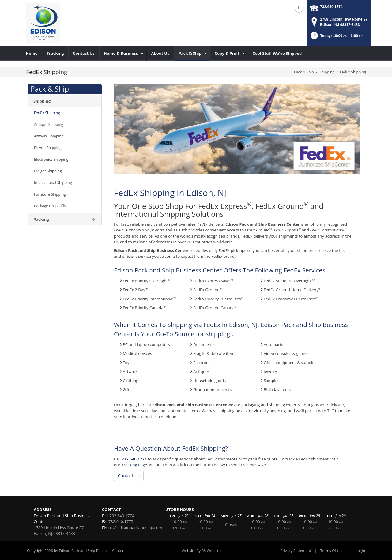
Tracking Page (134, 465)
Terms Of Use (332, 551)
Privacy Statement (296, 551)
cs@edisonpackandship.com (136, 528)
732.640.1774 (331, 7)
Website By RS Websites (202, 551)
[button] (336, 38)
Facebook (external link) (299, 7)
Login (360, 551)
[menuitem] (32, 53)
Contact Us (129, 476)
